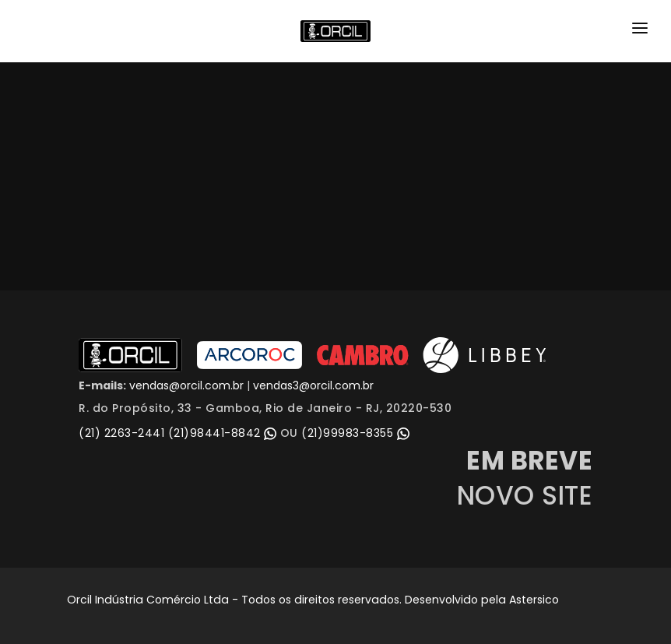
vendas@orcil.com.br (185, 385)
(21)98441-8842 (224, 433)
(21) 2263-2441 (121, 433)
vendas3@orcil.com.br (313, 385)
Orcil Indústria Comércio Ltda (148, 600)
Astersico (534, 600)
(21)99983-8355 (355, 433)
